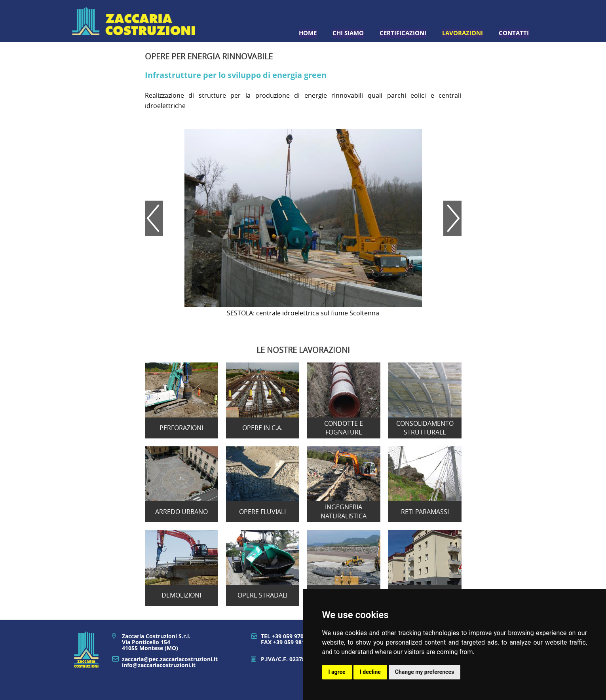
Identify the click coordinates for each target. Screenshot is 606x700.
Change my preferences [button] (425, 672)
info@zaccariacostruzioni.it (159, 665)
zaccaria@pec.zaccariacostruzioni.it (170, 659)
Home (308, 33)
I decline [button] (370, 672)
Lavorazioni (463, 33)
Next (452, 218)
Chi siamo (348, 33)
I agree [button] (337, 672)
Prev (154, 218)
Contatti (514, 33)
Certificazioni (403, 33)
